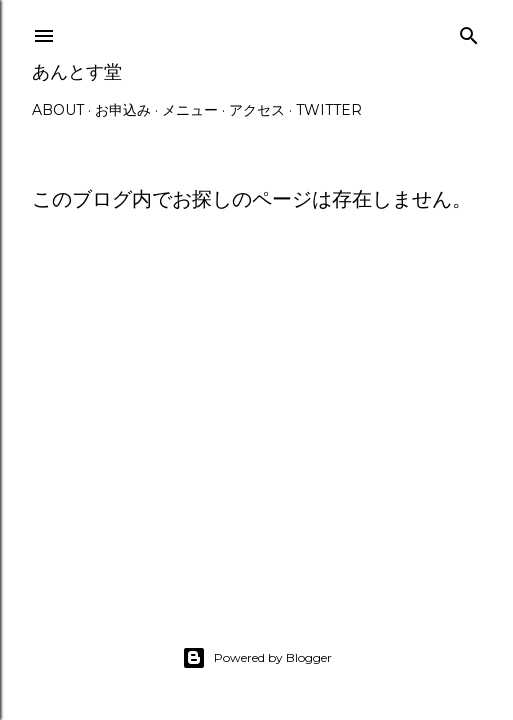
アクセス (257, 110)
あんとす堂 (77, 71)
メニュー (190, 110)
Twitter (329, 110)
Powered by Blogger (257, 658)
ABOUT (58, 110)
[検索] (469, 31)
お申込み (123, 110)
